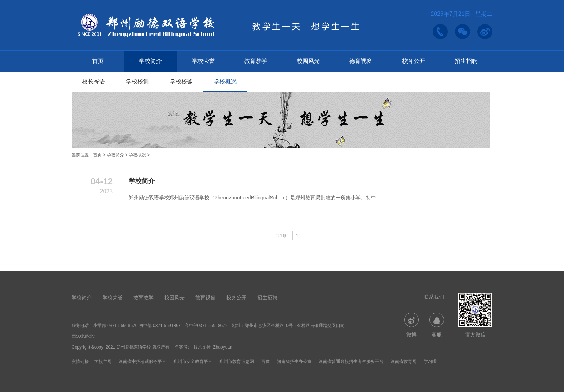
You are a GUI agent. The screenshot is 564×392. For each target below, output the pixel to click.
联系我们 (434, 297)
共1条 (281, 236)
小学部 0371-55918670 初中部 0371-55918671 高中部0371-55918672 (160, 326)
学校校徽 (181, 81)
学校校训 (137, 81)
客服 (437, 325)
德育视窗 (361, 61)
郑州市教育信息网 (237, 361)
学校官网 (103, 361)
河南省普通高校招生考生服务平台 (351, 361)
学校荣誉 (203, 61)
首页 (98, 61)
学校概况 (225, 81)
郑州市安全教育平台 (193, 361)
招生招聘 (466, 61)
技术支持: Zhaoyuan (213, 347)
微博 (411, 325)
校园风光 (308, 61)
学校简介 (150, 61)
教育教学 (256, 61)
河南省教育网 (404, 361)
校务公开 (414, 61)
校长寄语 (94, 81)
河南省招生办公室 (294, 361)
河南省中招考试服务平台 (142, 361)
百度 (265, 361)
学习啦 (430, 361)
